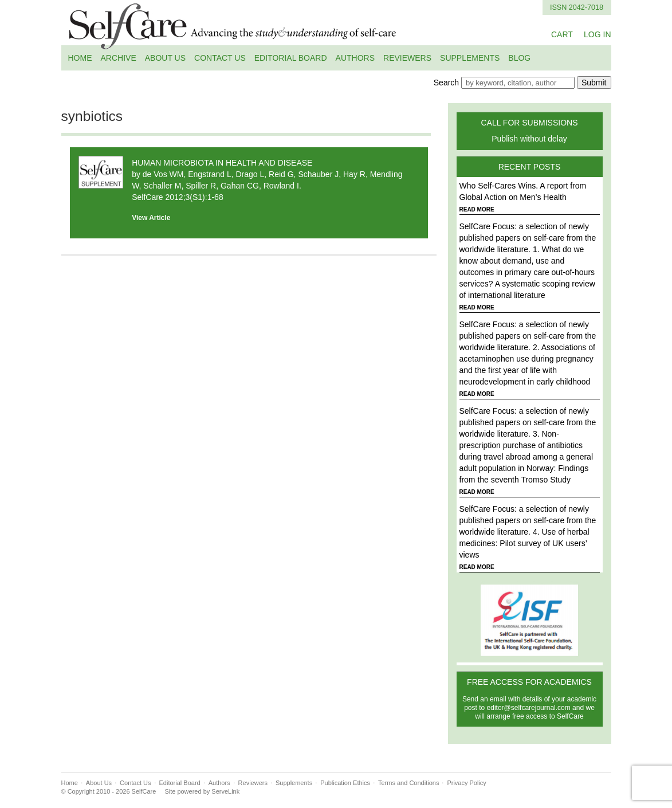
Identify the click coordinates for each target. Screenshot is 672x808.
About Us (165, 58)
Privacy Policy (466, 783)
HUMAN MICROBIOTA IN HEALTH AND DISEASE (222, 163)
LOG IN (597, 34)
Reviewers (407, 58)
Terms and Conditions (408, 783)
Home (80, 58)
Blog (519, 58)
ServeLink (225, 791)
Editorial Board (291, 58)
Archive (119, 58)
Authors (355, 58)
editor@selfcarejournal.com (529, 708)
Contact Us (220, 58)
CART (562, 34)
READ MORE (477, 209)
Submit (594, 83)
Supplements (470, 58)
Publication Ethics (345, 783)
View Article (151, 218)
